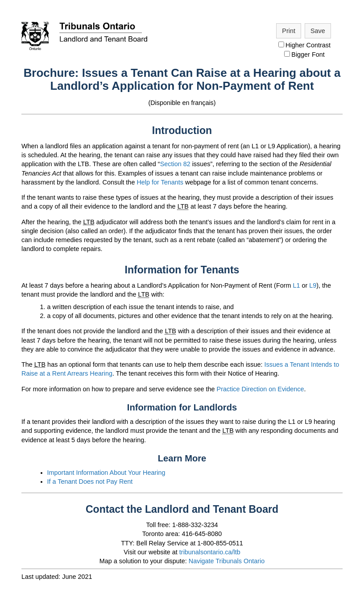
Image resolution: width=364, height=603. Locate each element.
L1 (296, 285)
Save (318, 31)
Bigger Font (304, 54)
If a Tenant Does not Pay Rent (90, 482)
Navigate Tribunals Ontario (227, 561)
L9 (313, 285)
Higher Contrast (304, 45)
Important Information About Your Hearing (106, 473)
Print (289, 31)
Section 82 (175, 164)
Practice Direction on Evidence (261, 389)
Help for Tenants (160, 182)
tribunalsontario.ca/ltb (210, 552)
